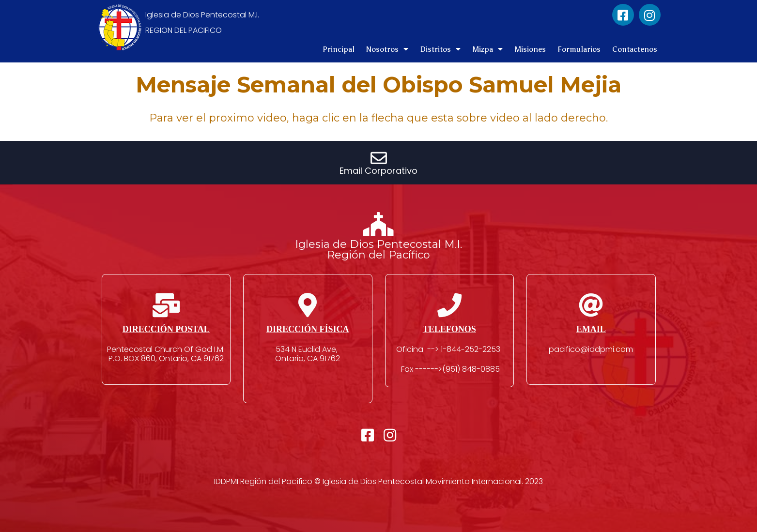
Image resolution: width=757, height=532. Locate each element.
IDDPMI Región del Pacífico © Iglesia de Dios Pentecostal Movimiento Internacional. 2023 (379, 481)
